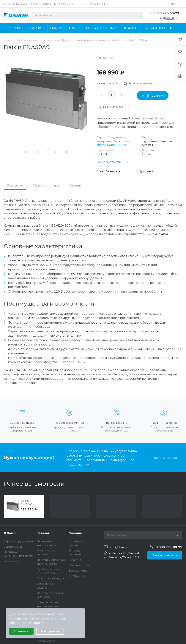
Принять (21, 631)
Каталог (43, 533)
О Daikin (10, 533)
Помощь (75, 533)
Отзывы (75, 185)
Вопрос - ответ (79, 571)
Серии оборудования (18, 541)
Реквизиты (11, 561)
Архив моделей (47, 641)
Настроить (50, 631)
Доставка (146, 171)
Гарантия (75, 560)
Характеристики (46, 185)
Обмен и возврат (80, 565)
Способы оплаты (109, 171)
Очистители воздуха (50, 578)
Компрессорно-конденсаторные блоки (48, 606)
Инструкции (77, 576)
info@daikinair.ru (98, 4)
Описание (15, 185)
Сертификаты (13, 547)
